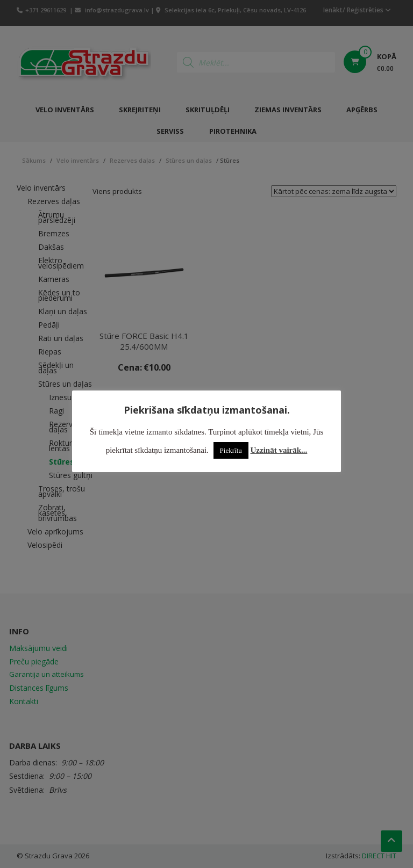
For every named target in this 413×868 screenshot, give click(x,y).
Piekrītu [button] (231, 450)
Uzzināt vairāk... (279, 450)
